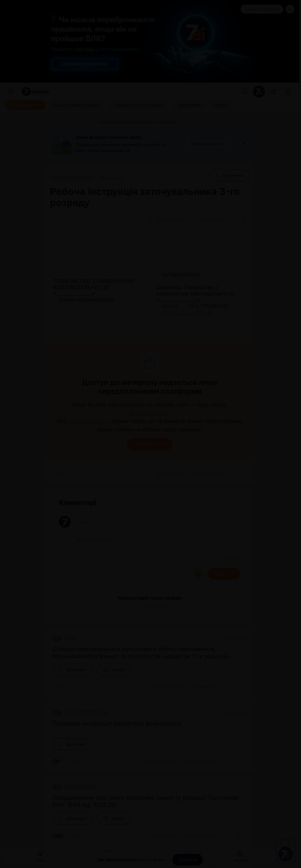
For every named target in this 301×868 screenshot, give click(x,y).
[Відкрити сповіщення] (273, 91)
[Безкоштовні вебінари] (77, 105)
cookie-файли (152, 860)
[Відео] (220, 105)
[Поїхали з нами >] (208, 144)
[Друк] (150, 220)
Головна (40, 855)
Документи (241, 855)
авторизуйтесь (149, 413)
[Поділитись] (233, 220)
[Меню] (11, 91)
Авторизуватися (150, 444)
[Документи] (189, 105)
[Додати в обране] (245, 220)
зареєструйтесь (89, 421)
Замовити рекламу (262, 9)
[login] (288, 91)
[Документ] (229, 175)
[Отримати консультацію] (138, 105)
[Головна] (57, 122)
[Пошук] (245, 91)
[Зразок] (114, 670)
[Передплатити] (25, 105)
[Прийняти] (188, 860)
